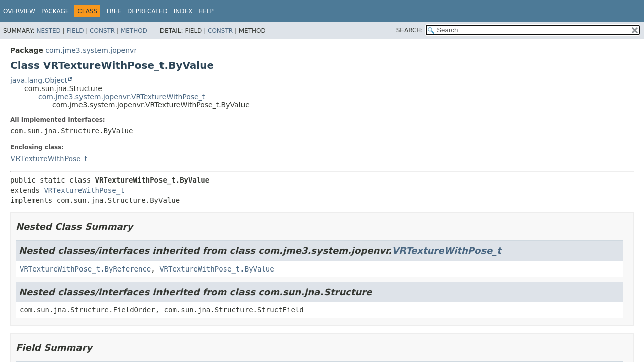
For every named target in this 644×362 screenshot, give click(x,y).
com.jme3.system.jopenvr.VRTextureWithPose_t (122, 97)
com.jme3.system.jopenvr (91, 50)
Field (75, 31)
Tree (113, 11)
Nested (48, 31)
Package (55, 11)
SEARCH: (410, 30)
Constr (102, 31)
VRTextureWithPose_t (49, 159)
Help (206, 11)
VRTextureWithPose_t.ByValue (217, 269)
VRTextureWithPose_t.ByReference (85, 269)
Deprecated (147, 11)
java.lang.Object (39, 80)
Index (183, 11)
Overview (19, 11)
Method (134, 31)
